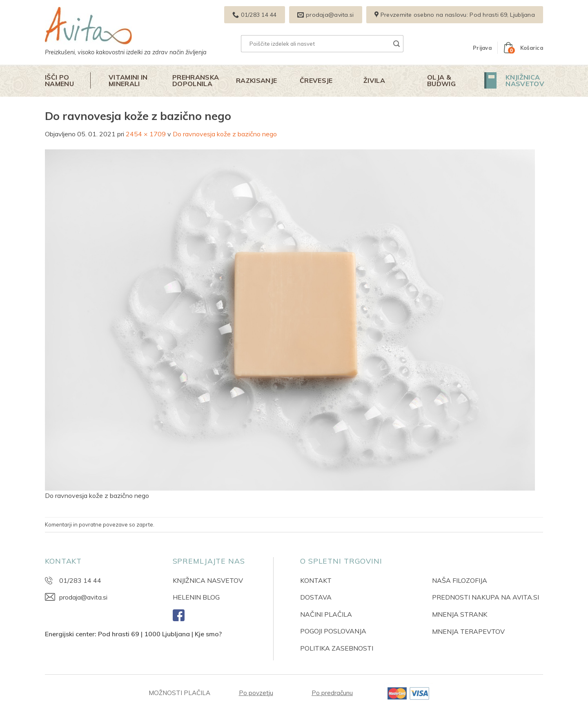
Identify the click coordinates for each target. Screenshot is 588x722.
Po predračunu (332, 693)
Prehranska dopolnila (196, 80)
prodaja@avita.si (83, 597)
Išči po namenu (59, 80)
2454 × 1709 (146, 134)
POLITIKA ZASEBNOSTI (337, 648)
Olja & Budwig (441, 80)
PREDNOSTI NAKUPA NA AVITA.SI (486, 597)
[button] (482, 48)
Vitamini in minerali (128, 80)
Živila (374, 80)
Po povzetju (256, 693)
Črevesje (316, 80)
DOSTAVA (316, 597)
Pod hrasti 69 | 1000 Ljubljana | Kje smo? (160, 634)
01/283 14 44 (80, 580)
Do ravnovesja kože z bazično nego (225, 134)
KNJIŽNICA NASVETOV (208, 580)
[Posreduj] (397, 44)
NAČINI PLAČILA (326, 614)
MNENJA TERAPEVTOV (468, 631)
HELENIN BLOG (196, 597)
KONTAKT (316, 580)
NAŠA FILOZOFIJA (460, 580)
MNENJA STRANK (460, 614)
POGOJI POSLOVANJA (333, 631)
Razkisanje (256, 80)
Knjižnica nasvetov (525, 80)
